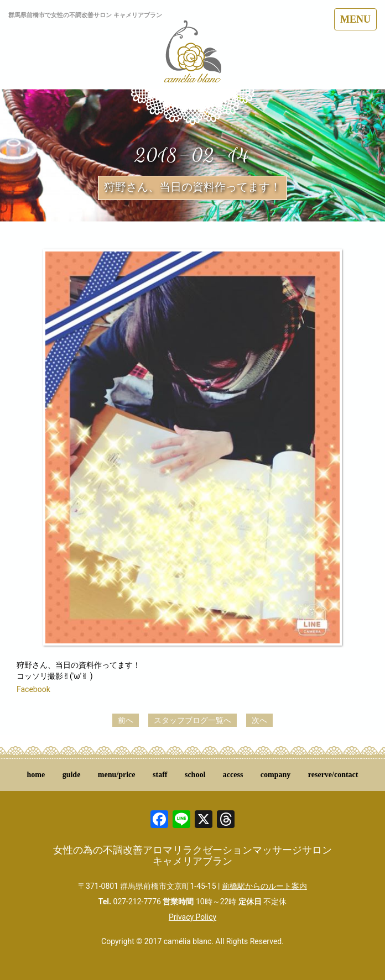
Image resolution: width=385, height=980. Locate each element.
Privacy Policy (192, 917)
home (36, 775)
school (195, 775)
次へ (259, 720)
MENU (355, 19)
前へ (126, 720)
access (233, 775)
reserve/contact (333, 775)
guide (72, 775)
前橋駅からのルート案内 (264, 886)
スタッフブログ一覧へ (192, 720)
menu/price (117, 775)
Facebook (33, 689)
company (275, 775)
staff (160, 775)
